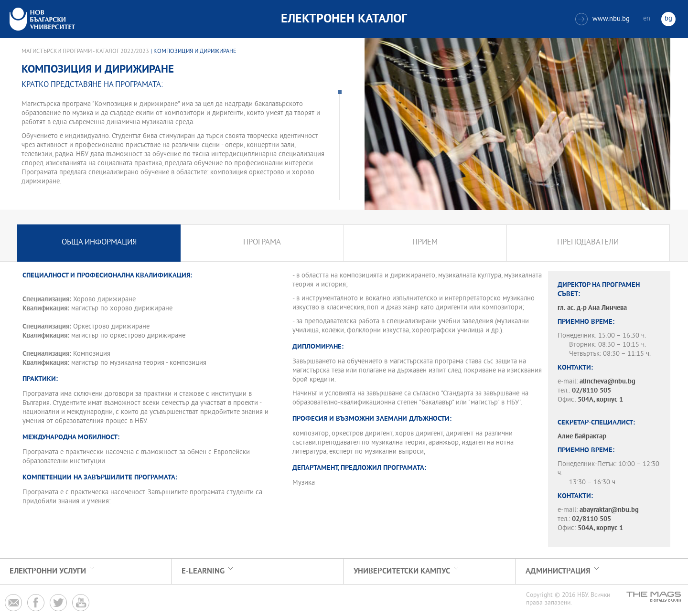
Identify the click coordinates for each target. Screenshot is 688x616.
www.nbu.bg (602, 19)
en (647, 19)
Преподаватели (588, 243)
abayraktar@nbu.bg (609, 510)
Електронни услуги (48, 571)
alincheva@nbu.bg (607, 382)
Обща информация (99, 243)
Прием (425, 243)
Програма (262, 243)
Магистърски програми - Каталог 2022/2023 (85, 52)
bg (668, 19)
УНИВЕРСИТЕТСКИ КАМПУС (402, 571)
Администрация (558, 571)
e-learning (203, 571)
